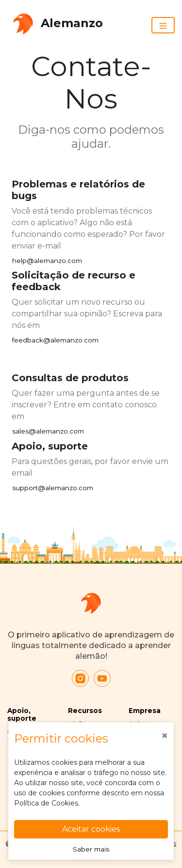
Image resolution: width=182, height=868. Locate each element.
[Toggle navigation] (163, 25)
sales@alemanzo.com (48, 431)
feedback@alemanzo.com (55, 340)
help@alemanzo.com (47, 261)
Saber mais (91, 849)
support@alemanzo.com (53, 488)
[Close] (165, 736)
